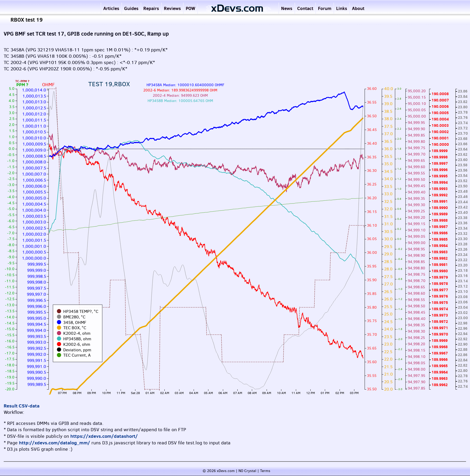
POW (190, 8)
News (287, 8)
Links (342, 8)
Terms (265, 471)
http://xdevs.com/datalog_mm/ (55, 443)
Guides (131, 8)
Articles (111, 8)
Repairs (151, 8)
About (358, 8)
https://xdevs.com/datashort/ (104, 436)
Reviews (172, 8)
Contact (305, 8)
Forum (325, 8)
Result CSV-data (22, 406)
